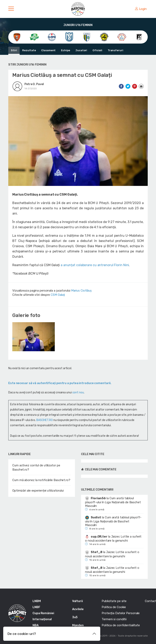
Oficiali (96, 50)
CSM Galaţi (58, 295)
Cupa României (43, 613)
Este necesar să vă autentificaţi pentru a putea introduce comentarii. (60, 383)
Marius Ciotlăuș (82, 291)
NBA (36, 625)
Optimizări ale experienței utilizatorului (38, 491)
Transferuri (114, 50)
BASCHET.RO (45, 420)
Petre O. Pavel (34, 84)
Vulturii (77, 601)
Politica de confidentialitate (121, 625)
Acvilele (78, 609)
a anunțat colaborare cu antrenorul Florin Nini (95, 265)
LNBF (36, 607)
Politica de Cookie (114, 607)
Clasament (48, 50)
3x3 (75, 617)
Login (141, 9)
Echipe (65, 50)
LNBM (37, 601)
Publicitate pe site (114, 601)
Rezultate (29, 50)
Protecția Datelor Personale (121, 613)
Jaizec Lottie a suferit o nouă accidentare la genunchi (113, 539)
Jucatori (81, 50)
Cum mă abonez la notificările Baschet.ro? (41, 480)
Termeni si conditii (114, 619)
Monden (78, 625)
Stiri (14, 50)
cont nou (78, 392)
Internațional (42, 619)
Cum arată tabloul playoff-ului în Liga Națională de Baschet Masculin (113, 502)
